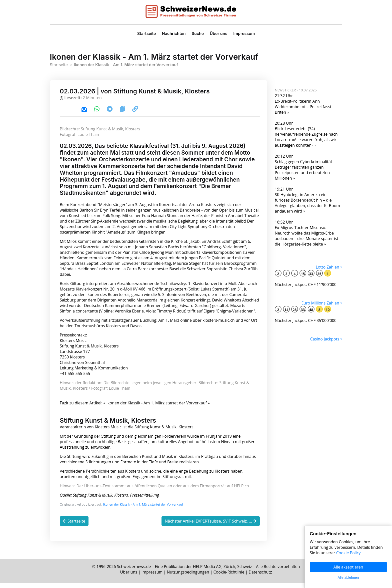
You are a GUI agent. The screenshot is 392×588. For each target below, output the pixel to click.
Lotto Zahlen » (329, 267)
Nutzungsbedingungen (188, 577)
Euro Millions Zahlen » (322, 303)
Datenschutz (260, 577)
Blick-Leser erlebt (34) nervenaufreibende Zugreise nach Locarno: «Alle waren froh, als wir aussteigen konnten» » (306, 137)
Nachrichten (174, 33)
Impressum (244, 33)
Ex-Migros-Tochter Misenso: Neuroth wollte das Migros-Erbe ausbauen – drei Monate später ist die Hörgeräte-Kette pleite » (306, 236)
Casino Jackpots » (326, 339)
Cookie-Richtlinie (229, 577)
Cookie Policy (348, 553)
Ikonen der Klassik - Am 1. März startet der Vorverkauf (143, 510)
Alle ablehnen (348, 578)
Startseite (147, 33)
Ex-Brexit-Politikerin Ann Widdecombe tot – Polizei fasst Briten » (303, 107)
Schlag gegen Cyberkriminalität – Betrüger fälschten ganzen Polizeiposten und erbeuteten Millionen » (305, 170)
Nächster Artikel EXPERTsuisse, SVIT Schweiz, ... (211, 527)
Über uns (218, 33)
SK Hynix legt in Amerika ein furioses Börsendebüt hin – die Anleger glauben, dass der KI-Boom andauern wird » (307, 203)
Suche (198, 33)
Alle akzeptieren (348, 567)
